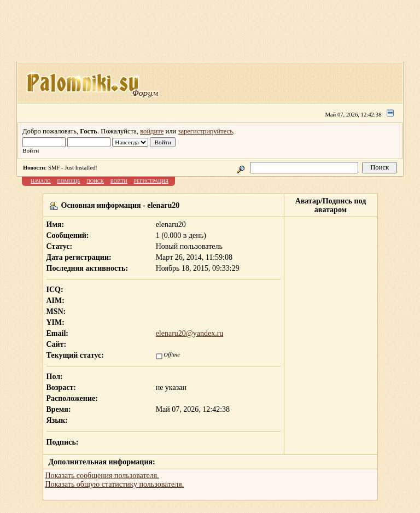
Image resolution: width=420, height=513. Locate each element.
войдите (152, 131)
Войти (119, 181)
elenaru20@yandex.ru (190, 333)
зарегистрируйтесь (205, 131)
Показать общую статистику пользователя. (115, 484)
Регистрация (151, 181)
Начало (41, 181)
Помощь (69, 181)
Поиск (95, 181)
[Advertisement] (215, 34)
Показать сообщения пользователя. (102, 476)
